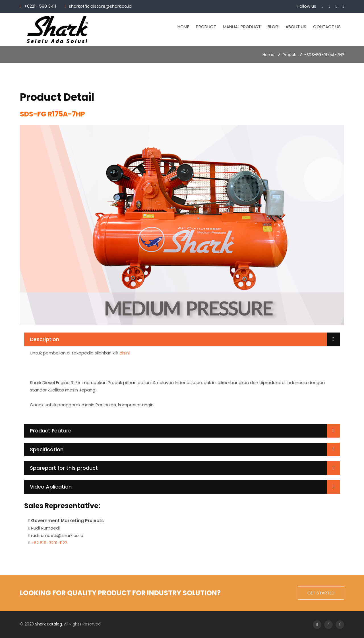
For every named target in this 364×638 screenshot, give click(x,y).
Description (45, 339)
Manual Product (242, 27)
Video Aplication (51, 487)
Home (183, 27)
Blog (273, 27)
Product (206, 27)
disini (125, 353)
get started (321, 593)
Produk (289, 55)
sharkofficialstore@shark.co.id (100, 6)
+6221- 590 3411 (40, 6)
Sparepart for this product (64, 468)
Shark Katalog (48, 624)
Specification (47, 449)
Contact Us (327, 27)
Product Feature (51, 431)
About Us (296, 27)
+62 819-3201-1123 (49, 543)
